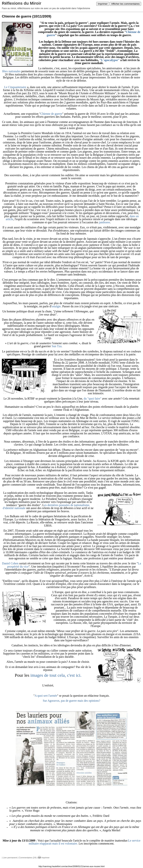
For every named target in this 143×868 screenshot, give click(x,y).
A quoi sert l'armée (46, 696)
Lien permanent (10, 858)
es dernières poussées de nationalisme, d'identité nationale (46, 507)
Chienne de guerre (51, 114)
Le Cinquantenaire (15, 87)
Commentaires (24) (28, 858)
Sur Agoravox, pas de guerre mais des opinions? (71, 701)
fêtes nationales (11, 71)
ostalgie (56, 306)
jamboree (104, 222)
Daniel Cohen (10, 563)
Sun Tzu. (57, 346)
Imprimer (103, 4)
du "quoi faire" (92, 399)
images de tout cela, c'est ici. (55, 675)
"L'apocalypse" (109, 60)
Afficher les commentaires (125, 4)
